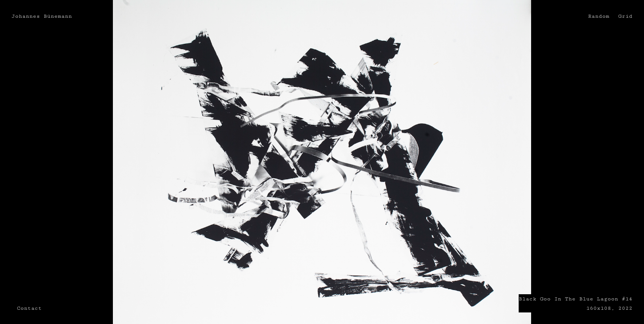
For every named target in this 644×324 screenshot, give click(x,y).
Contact (29, 308)
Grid (625, 16)
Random (599, 16)
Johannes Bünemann (42, 16)
